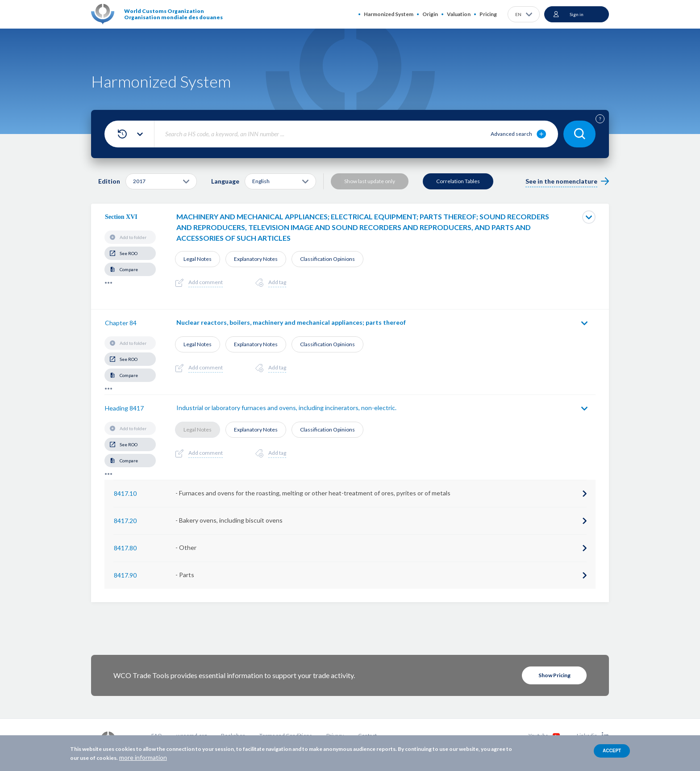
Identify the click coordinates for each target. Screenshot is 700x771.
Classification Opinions (327, 259)
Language (225, 181)
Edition (109, 181)
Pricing (488, 14)
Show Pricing (554, 675)
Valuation (459, 14)
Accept (612, 751)
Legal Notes (198, 259)
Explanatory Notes (256, 259)
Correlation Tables (458, 181)
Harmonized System (389, 14)
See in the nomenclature (561, 181)
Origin (430, 14)
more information (143, 757)
